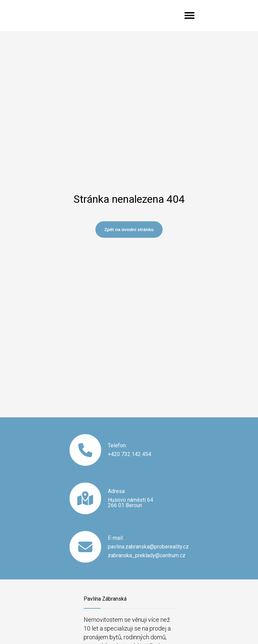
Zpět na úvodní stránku (129, 230)
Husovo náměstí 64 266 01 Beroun (131, 503)
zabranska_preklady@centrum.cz (147, 556)
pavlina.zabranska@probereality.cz (148, 547)
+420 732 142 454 (130, 454)
